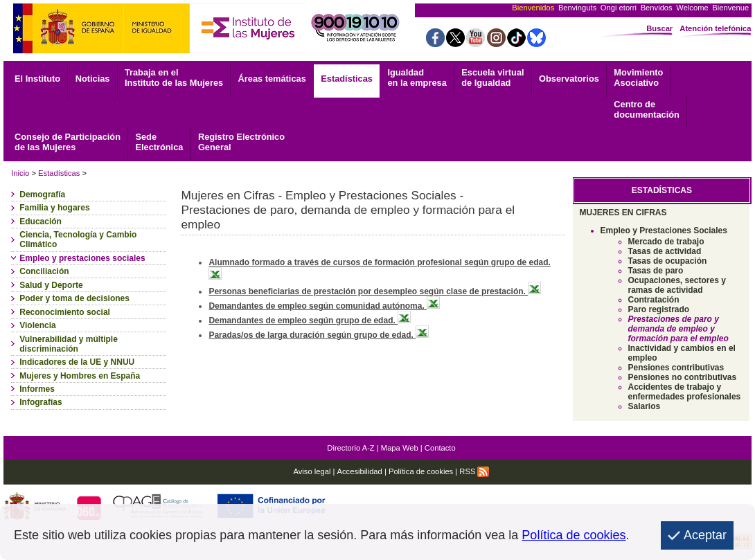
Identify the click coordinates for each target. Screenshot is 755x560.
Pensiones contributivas (676, 368)
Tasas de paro (656, 271)
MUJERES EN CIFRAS (623, 213)
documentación (647, 109)
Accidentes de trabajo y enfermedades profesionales (685, 392)
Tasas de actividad (665, 251)
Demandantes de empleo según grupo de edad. (310, 320)
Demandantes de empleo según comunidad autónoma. (324, 306)
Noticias (93, 79)
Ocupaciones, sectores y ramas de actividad (677, 285)
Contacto (440, 448)
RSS (474, 471)
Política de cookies (421, 471)
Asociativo (638, 78)
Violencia (37, 325)
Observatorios (569, 79)
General (241, 142)
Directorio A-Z (350, 448)
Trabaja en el (174, 78)
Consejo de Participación (68, 142)
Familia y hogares (54, 208)
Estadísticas (347, 79)
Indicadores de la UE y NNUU (77, 362)
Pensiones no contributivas (683, 377)
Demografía (42, 195)
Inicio (20, 173)
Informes (37, 389)
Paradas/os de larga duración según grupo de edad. (319, 335)
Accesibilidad (360, 471)
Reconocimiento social (65, 312)
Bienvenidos (533, 8)
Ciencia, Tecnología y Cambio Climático (78, 240)
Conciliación (44, 271)
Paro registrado (659, 309)
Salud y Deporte (51, 285)
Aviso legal (312, 471)
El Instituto (37, 79)
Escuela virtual (492, 78)
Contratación (654, 300)
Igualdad (417, 78)
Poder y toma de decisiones (74, 298)
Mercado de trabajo (666, 242)
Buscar (659, 28)
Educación (41, 222)
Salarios (645, 406)
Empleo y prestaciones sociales (82, 258)
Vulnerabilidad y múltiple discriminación (69, 344)
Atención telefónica (715, 28)
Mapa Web (400, 448)
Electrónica (159, 142)
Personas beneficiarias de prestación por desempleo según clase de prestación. (375, 291)
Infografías (41, 402)
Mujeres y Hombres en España (80, 376)
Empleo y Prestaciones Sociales (664, 231)
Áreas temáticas (272, 79)
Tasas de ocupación (668, 261)
